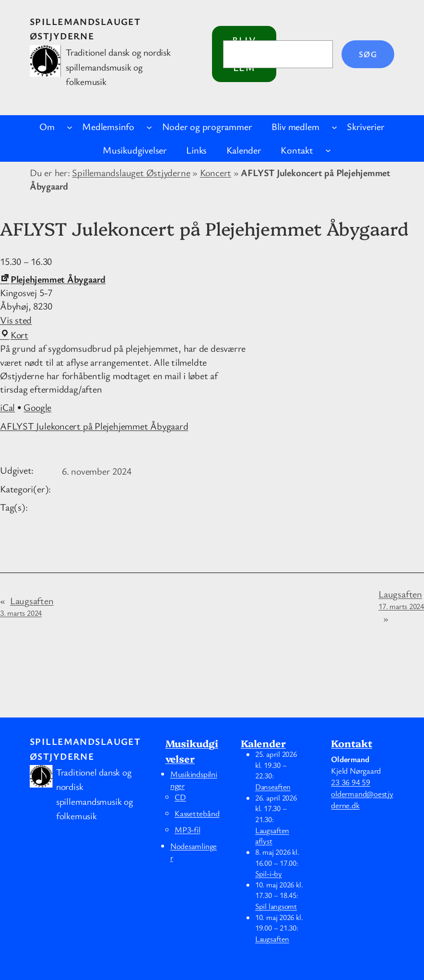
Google (37, 407)
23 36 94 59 (351, 782)
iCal (7, 407)
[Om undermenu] (70, 127)
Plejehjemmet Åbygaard (53, 279)
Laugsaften (27, 606)
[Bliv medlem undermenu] (334, 127)
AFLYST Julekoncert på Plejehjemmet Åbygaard (94, 426)
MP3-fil (187, 830)
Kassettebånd (197, 813)
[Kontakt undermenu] (328, 150)
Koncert (216, 173)
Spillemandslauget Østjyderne (131, 173)
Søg (368, 54)
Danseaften (273, 787)
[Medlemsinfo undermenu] (149, 127)
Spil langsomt (276, 907)
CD (180, 797)
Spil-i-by (269, 874)
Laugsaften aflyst (272, 836)
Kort (14, 335)
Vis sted (16, 320)
